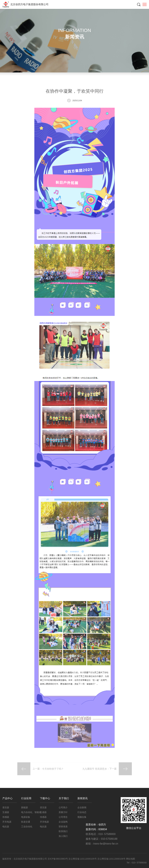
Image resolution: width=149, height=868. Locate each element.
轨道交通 (26, 822)
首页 (101, 60)
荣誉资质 (63, 827)
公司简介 (63, 807)
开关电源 (7, 822)
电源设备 (26, 817)
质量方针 (63, 812)
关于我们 (64, 798)
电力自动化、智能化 (31, 812)
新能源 (24, 807)
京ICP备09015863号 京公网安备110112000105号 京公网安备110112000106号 (87, 859)
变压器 (6, 807)
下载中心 (45, 798)
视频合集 (113, 72)
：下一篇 (107, 769)
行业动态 (75, 72)
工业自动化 (27, 827)
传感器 (6, 817)
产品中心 (7, 798)
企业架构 (63, 822)
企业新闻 (127, 60)
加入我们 (63, 836)
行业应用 (26, 798)
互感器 (6, 812)
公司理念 (63, 817)
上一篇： (40, 769)
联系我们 (63, 831)
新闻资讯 (113, 60)
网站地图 (131, 859)
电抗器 (6, 827)
